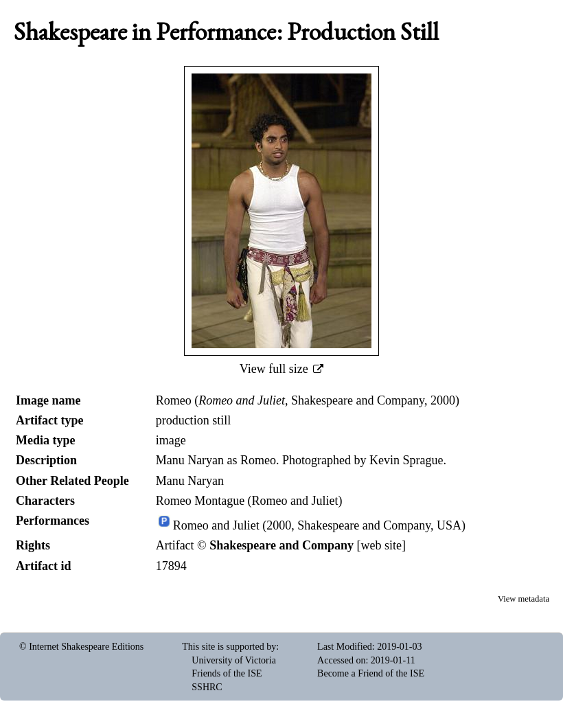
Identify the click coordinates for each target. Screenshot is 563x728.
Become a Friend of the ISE (371, 673)
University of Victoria (234, 660)
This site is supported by (229, 647)
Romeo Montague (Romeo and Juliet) (249, 501)
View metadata (524, 599)
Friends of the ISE (227, 673)
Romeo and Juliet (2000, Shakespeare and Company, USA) (319, 525)
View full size (275, 369)
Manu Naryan (190, 481)
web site (381, 545)
